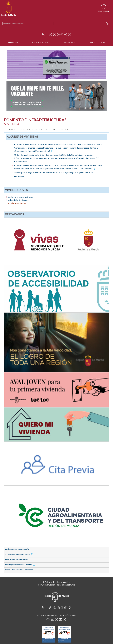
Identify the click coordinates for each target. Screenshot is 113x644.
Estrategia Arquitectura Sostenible (21, 565)
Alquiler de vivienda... (60, 130)
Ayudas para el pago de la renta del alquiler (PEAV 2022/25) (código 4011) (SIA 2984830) (54, 172)
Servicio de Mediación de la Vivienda (19, 570)
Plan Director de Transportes (17, 559)
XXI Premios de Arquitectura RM (20, 554)
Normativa (19, 176)
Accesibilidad (42, 615)
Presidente (13, 43)
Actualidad (70, 43)
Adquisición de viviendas (19, 200)
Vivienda (27, 130)
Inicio (10, 130)
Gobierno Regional (41, 43)
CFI (18, 130)
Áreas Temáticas (98, 43)
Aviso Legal (54, 615)
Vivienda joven (41, 130)
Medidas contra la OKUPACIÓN (17, 549)
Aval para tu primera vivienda (21, 197)
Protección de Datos (68, 615)
